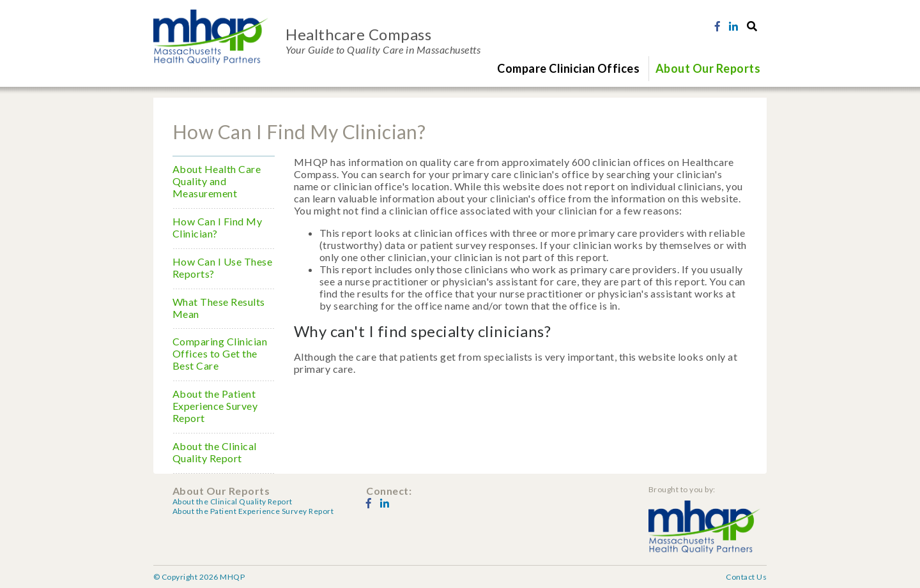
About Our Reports (708, 68)
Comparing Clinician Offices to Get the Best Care (220, 353)
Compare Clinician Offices (568, 68)
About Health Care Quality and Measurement (217, 181)
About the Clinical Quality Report (215, 452)
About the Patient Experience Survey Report (215, 406)
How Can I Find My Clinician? (217, 227)
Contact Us (746, 577)
